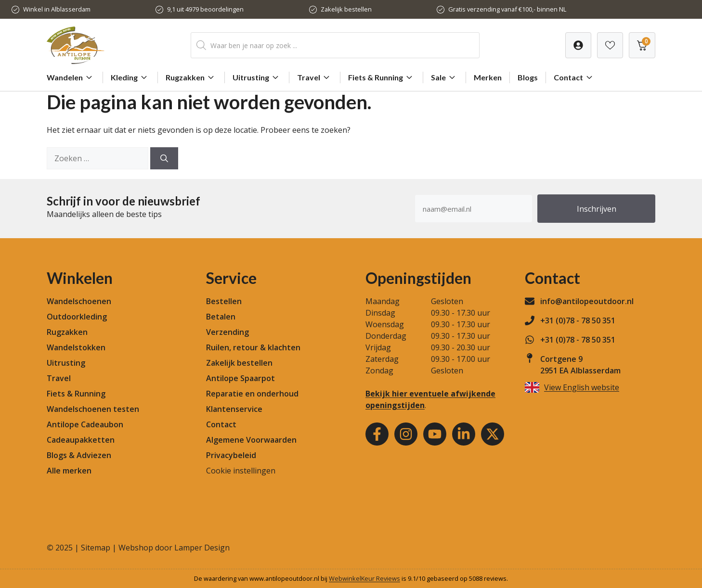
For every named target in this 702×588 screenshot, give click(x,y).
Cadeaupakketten (81, 440)
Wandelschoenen (79, 301)
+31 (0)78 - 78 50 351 (578, 320)
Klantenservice (234, 409)
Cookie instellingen (241, 471)
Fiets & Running (382, 77)
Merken (488, 77)
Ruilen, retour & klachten (253, 347)
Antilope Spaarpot (240, 378)
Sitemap (96, 548)
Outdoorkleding (77, 317)
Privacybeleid (231, 455)
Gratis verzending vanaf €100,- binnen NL (507, 9)
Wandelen (71, 77)
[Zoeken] (164, 158)
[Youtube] (435, 434)
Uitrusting (257, 77)
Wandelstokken (76, 347)
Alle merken (69, 471)
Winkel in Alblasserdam (57, 9)
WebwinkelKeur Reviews (364, 578)
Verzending (227, 332)
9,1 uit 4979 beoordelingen (205, 9)
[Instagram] (406, 434)
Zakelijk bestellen (346, 9)
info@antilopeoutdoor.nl (587, 301)
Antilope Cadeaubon (85, 424)
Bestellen (224, 301)
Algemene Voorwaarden (251, 440)
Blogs (528, 77)
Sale (444, 77)
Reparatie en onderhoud (252, 394)
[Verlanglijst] (578, 45)
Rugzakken (191, 77)
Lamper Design (202, 548)
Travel (315, 77)
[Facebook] (377, 434)
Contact (574, 77)
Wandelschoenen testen (93, 409)
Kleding (130, 77)
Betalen (221, 317)
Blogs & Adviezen (79, 455)
